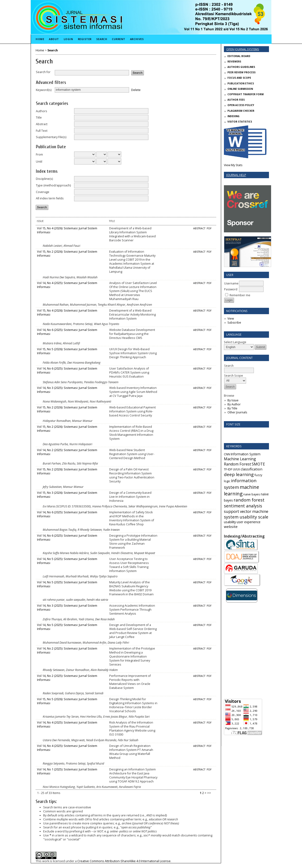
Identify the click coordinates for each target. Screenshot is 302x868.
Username (231, 283)
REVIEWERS (234, 62)
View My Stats (233, 165)
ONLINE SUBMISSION (240, 89)
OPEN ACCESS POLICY (241, 105)
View (231, 319)
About (54, 39)
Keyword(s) (44, 90)
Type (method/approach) (53, 185)
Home (40, 39)
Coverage (43, 192)
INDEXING (233, 116)
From (39, 154)
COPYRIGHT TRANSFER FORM (245, 94)
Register (85, 39)
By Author (234, 404)
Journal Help (236, 175)
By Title (232, 408)
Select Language (235, 342)
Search (102, 39)
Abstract (42, 124)
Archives (137, 39)
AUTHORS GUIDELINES (241, 67)
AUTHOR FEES (236, 100)
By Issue (233, 400)
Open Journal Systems (243, 49)
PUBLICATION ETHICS (241, 83)
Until (39, 162)
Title (39, 117)
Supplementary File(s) (51, 137)
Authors (42, 111)
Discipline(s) (44, 179)
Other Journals (237, 412)
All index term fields (50, 198)
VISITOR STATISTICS (240, 122)
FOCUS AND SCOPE (239, 78)
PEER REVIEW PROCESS (241, 72)
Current (119, 39)
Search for (43, 72)
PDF (209, 228)
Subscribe (234, 323)
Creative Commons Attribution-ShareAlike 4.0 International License (124, 861)
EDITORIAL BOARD (239, 56)
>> (209, 793)
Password (231, 289)
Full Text (42, 131)
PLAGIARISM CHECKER (241, 111)
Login (68, 39)
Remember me (240, 295)
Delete (136, 90)
